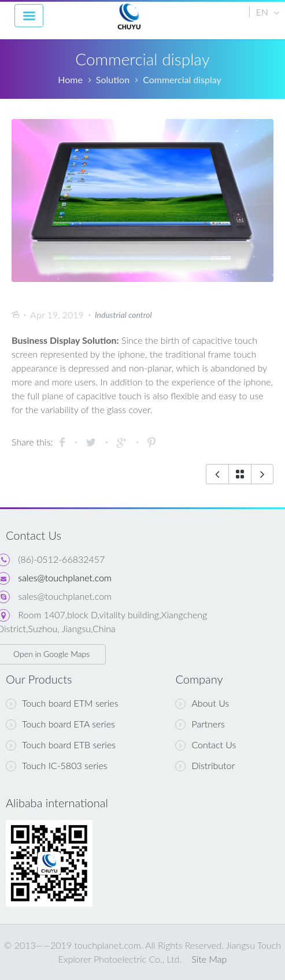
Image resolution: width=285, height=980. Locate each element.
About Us (202, 703)
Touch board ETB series (61, 745)
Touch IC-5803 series (57, 766)
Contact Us (206, 745)
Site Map (209, 959)
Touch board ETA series (60, 724)
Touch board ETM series (62, 703)
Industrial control (123, 315)
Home (70, 79)
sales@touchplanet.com (65, 578)
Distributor (205, 766)
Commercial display (182, 79)
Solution (113, 79)
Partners (200, 724)
